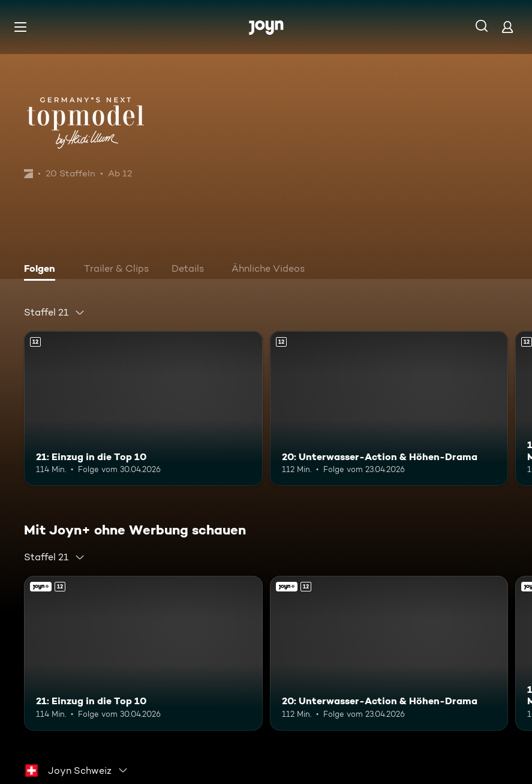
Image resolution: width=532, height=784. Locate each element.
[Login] (507, 27)
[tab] (43, 270)
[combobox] (55, 313)
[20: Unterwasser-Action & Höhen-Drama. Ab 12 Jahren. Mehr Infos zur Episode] (389, 408)
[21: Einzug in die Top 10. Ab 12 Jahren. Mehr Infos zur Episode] (143, 408)
